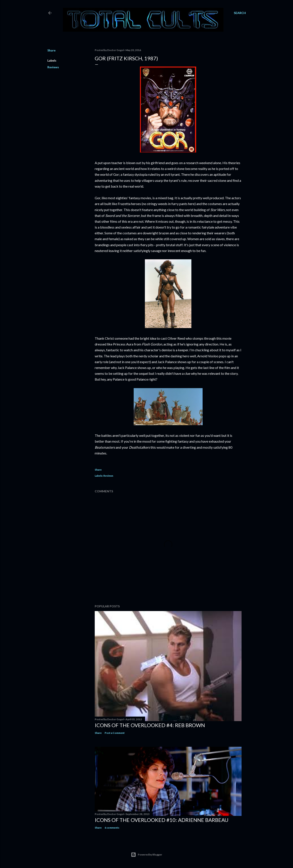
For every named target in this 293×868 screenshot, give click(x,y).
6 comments (112, 828)
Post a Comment (115, 733)
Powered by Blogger (146, 855)
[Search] (240, 13)
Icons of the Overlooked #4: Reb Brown (150, 725)
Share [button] (51, 50)
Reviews (53, 67)
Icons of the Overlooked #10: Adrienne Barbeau (162, 820)
